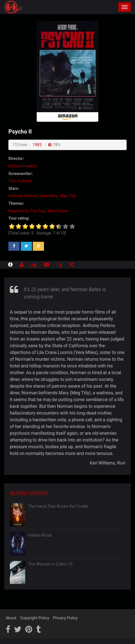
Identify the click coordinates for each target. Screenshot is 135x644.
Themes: (16, 203)
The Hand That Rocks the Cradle (58, 506)
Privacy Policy (65, 618)
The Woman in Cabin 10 (50, 564)
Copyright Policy (35, 618)
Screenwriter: (21, 174)
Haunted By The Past (27, 211)
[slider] (42, 226)
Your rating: (19, 218)
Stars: (14, 189)
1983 (37, 145)
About (11, 618)
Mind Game (58, 211)
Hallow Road (40, 535)
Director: (16, 159)
